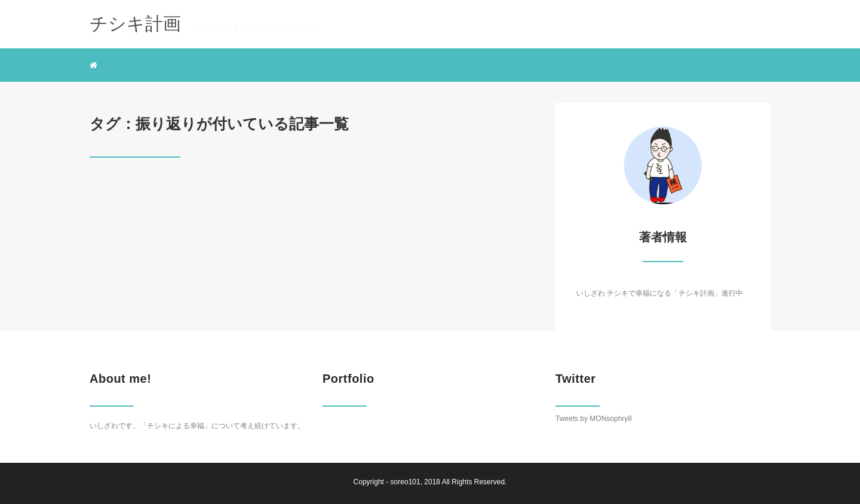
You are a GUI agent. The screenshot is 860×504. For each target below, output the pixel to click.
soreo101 (406, 482)
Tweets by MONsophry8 (594, 419)
